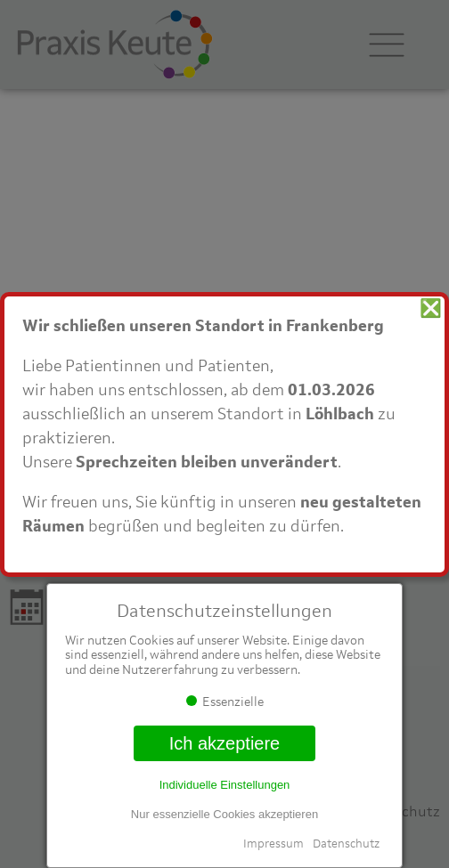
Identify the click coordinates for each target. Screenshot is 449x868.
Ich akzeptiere (225, 743)
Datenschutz (346, 844)
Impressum (273, 844)
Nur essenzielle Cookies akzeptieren (224, 814)
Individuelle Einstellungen (225, 785)
